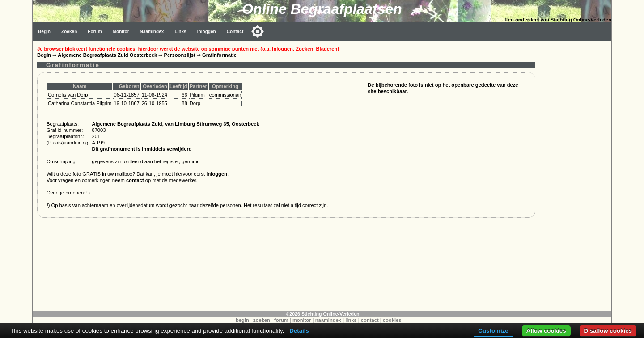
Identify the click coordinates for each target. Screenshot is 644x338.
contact (135, 180)
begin (242, 320)
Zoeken (69, 32)
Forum (95, 32)
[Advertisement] (576, 175)
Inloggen (207, 32)
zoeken (262, 320)
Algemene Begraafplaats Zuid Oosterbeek (107, 55)
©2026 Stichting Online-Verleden (322, 314)
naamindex (328, 320)
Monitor (121, 32)
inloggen (217, 174)
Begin (44, 32)
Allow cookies (546, 331)
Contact (235, 32)
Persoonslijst (179, 55)
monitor (302, 320)
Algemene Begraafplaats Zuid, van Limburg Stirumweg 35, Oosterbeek (175, 124)
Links (180, 32)
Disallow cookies (608, 331)
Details (299, 331)
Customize (493, 331)
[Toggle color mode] (258, 31)
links (351, 320)
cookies (392, 320)
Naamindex (152, 32)
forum (281, 320)
